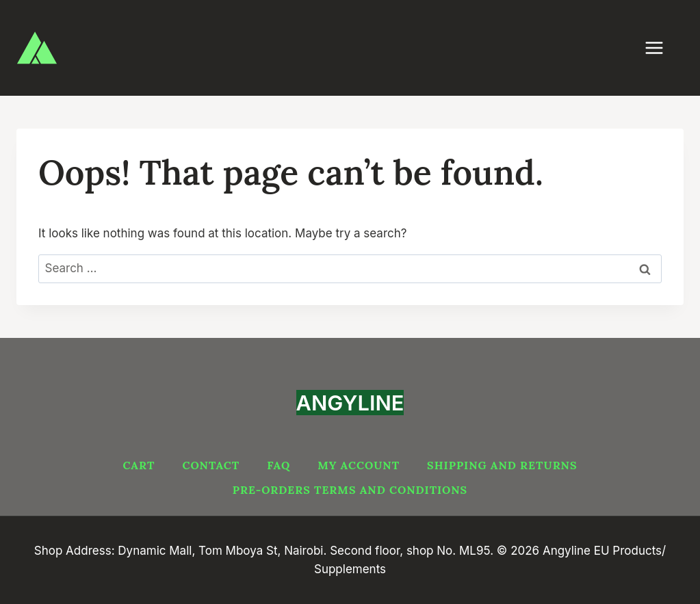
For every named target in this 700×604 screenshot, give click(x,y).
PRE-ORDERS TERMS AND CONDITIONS (350, 490)
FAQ (278, 465)
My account (359, 465)
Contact (211, 465)
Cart (139, 465)
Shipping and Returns (502, 465)
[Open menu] (661, 48)
